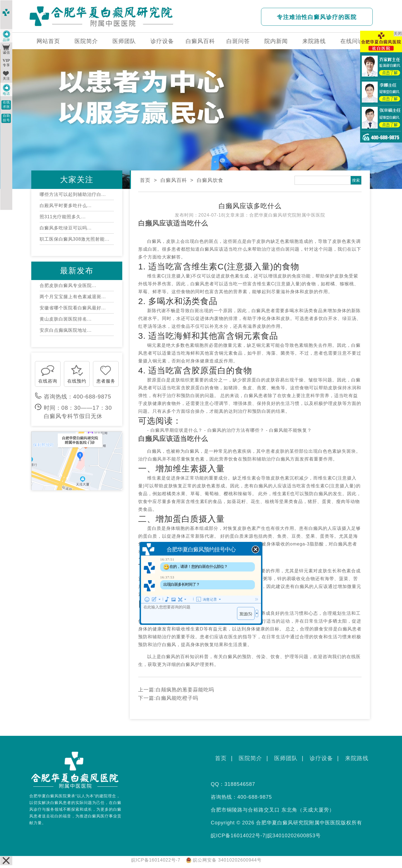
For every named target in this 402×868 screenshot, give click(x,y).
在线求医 (6, 105)
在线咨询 (48, 381)
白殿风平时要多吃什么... (66, 206)
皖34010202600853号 (294, 836)
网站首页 (48, 41)
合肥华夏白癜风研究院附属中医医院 (287, 215)
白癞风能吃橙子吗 (177, 698)
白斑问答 (238, 41)
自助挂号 (6, 118)
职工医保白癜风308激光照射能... (75, 239)
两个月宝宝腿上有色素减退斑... (73, 297)
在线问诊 (352, 41)
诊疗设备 (162, 41)
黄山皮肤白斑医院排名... (66, 319)
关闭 (398, 34)
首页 (145, 180)
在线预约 (77, 381)
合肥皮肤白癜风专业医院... (68, 285)
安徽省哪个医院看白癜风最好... (73, 308)
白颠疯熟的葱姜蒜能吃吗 (185, 690)
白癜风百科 (200, 41)
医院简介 (86, 41)
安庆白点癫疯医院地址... (66, 330)
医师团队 (124, 41)
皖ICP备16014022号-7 (238, 836)
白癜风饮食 (210, 180)
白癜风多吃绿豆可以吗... (66, 228)
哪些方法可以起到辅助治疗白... (73, 194)
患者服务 (106, 381)
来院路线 (314, 41)
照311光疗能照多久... (63, 217)
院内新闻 (276, 41)
